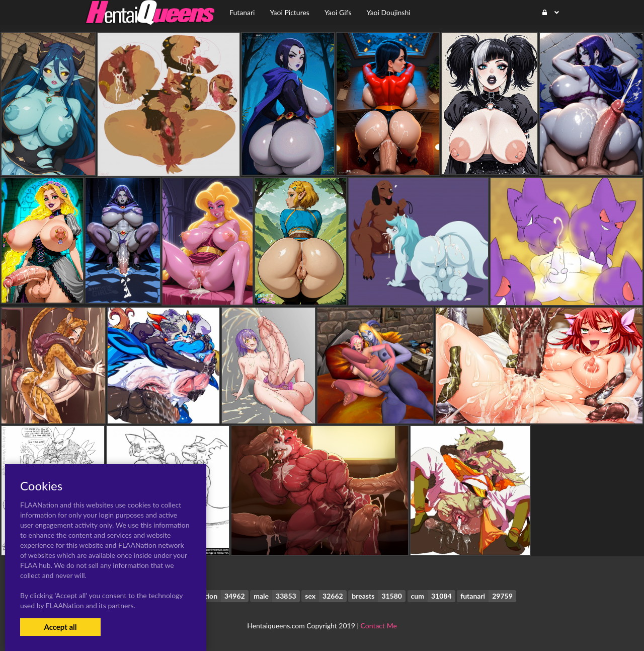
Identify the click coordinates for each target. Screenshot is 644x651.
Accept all (60, 627)
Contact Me (379, 626)
